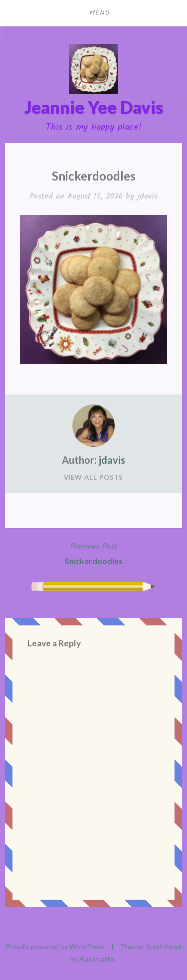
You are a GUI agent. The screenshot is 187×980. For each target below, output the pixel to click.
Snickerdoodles (94, 553)
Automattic (97, 959)
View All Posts (94, 477)
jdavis (147, 196)
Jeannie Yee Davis (94, 107)
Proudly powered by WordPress (55, 946)
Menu (100, 13)
